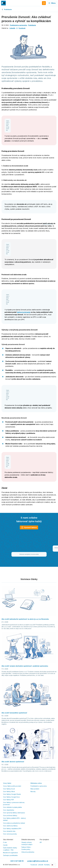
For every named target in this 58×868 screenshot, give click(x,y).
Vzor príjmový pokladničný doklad (14, 823)
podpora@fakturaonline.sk (38, 861)
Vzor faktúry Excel (9, 789)
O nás (5, 842)
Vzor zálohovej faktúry (10, 826)
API (41, 842)
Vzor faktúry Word (9, 791)
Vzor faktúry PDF (8, 800)
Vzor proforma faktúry (10, 815)
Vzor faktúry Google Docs (11, 797)
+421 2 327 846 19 (17, 861)
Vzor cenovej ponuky (10, 834)
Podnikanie (7, 9)
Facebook (22, 28)
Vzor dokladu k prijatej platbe (12, 807)
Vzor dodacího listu (9, 831)
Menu (52, 3)
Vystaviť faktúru (29, 527)
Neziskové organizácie (10, 853)
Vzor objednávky (9, 810)
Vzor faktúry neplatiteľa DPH (12, 829)
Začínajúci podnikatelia (10, 855)
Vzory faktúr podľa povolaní (12, 786)
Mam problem (35, 789)
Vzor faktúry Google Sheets (12, 794)
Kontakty (47, 865)
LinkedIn (12, 28)
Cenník (5, 845)
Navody (33, 791)
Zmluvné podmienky (28, 852)
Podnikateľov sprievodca (18, 25)
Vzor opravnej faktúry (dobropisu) (14, 813)
